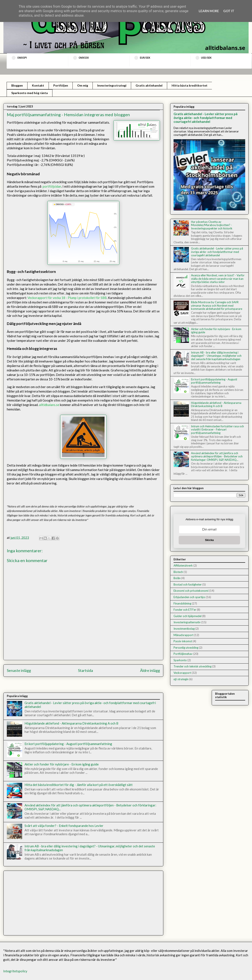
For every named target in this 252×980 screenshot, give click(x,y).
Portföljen (61, 85)
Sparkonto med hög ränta (30, 93)
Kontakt (38, 85)
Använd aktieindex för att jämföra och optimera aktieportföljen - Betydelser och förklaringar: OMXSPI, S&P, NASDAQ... (217, 456)
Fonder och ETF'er (185, 610)
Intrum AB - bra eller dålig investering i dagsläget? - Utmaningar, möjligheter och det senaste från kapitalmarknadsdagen (216, 356)
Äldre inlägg (150, 670)
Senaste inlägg (19, 670)
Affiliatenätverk (183, 565)
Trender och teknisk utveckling (193, 666)
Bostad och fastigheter (188, 584)
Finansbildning (182, 603)
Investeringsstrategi (112, 85)
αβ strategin (181, 679)
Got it (229, 11)
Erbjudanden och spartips (189, 597)
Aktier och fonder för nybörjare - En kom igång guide (62, 764)
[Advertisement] (83, 902)
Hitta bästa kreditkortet (190, 85)
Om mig (83, 85)
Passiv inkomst (183, 641)
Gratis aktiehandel (149, 85)
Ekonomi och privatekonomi (191, 591)
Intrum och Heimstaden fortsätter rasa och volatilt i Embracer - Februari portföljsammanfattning (217, 430)
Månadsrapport (183, 635)
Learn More (209, 11)
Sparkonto (180, 660)
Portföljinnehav (183, 654)
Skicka (209, 540)
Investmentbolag (184, 629)
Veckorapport (182, 673)
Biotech (178, 572)
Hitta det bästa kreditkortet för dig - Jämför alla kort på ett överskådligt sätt (79, 785)
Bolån (177, 578)
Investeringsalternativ (187, 622)
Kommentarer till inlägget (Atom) (95, 686)
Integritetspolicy (15, 971)
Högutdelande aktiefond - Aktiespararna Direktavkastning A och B (71, 723)
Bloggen (17, 85)
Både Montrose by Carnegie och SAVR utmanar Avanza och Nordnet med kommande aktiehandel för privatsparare (217, 305)
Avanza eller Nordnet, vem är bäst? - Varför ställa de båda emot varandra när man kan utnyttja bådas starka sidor (218, 279)
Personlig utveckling (186, 648)
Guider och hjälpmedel (188, 616)
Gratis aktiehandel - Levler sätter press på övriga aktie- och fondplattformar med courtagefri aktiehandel (206, 118)
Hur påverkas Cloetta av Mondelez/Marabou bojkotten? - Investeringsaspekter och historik (212, 225)
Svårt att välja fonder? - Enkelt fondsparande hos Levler (64, 826)
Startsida (85, 670)
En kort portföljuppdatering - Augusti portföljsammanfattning (68, 744)
